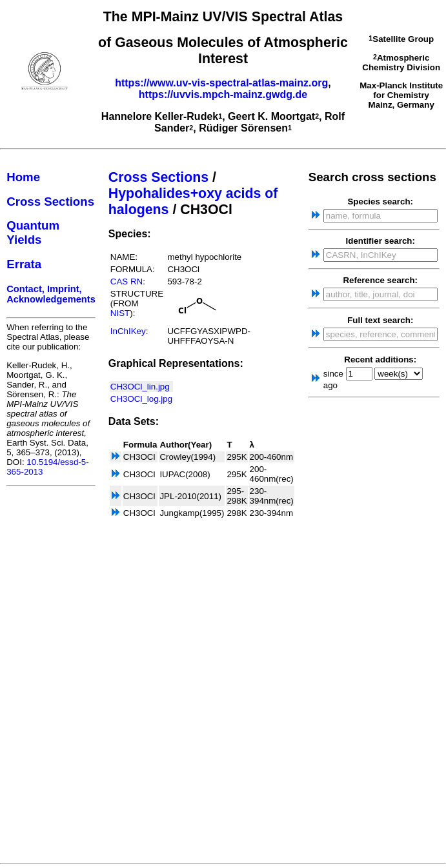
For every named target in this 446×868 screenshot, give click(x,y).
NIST (120, 313)
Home (23, 177)
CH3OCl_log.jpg (141, 399)
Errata (24, 264)
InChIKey (128, 331)
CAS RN (127, 281)
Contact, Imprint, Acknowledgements (51, 294)
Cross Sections (50, 202)
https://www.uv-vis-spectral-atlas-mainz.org (221, 83)
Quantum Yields (33, 232)
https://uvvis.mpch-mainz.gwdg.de (223, 94)
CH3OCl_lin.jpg (140, 387)
